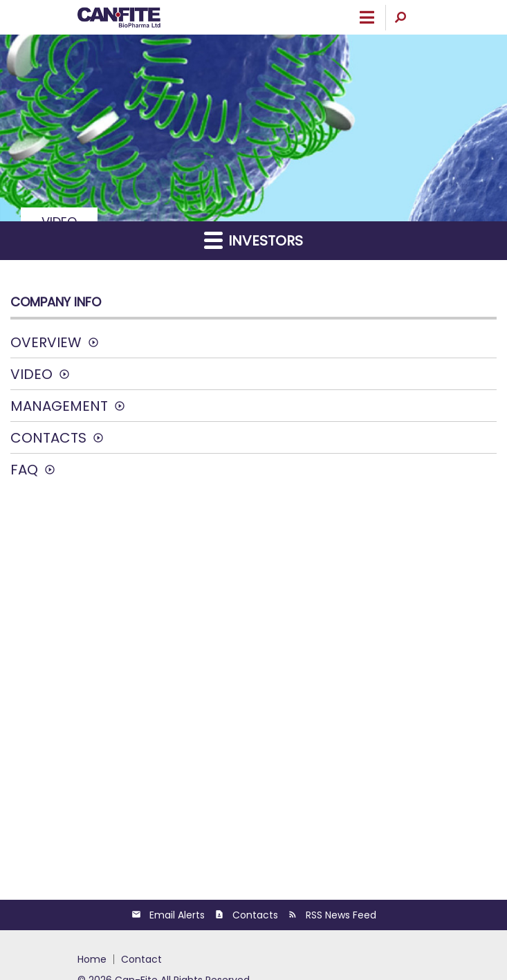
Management (59, 406)
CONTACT (141, 959)
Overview (46, 342)
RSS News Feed (341, 915)
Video (31, 374)
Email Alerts (177, 915)
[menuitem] (96, 959)
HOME (92, 959)
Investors (254, 240)
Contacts (48, 438)
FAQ (24, 470)
